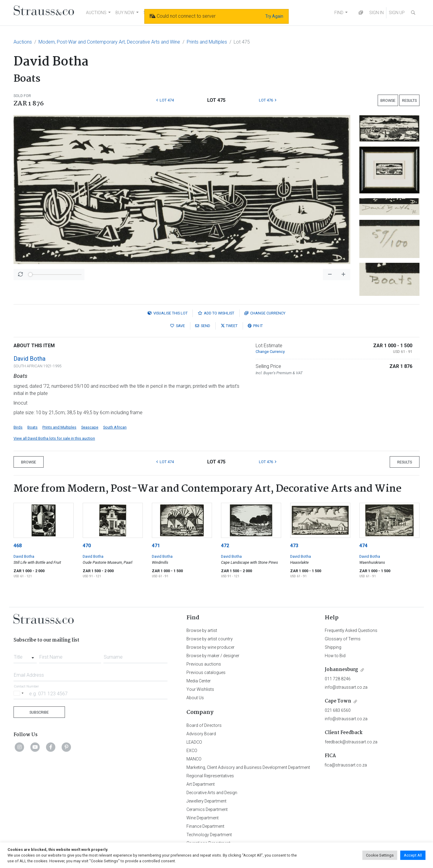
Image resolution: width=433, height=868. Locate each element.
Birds (18, 427)
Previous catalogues (206, 672)
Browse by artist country (210, 639)
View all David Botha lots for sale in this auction (54, 438)
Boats (32, 427)
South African (115, 427)
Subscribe (39, 712)
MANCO (194, 759)
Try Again (274, 16)
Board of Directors (204, 725)
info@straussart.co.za (346, 687)
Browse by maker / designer (213, 656)
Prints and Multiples (207, 42)
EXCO (192, 751)
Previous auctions (204, 664)
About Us (195, 698)
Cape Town (338, 701)
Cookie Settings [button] (380, 855)
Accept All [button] (413, 855)
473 (294, 546)
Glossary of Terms (343, 639)
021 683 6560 (338, 710)
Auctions (23, 42)
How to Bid (335, 656)
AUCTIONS (96, 13)
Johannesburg (341, 670)
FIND (339, 13)
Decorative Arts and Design (212, 793)
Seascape (90, 427)
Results (409, 100)
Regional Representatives (210, 776)
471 (156, 546)
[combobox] (25, 655)
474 (363, 546)
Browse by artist (202, 630)
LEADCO (194, 742)
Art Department (201, 784)
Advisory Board (201, 734)
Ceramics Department (207, 809)
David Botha (29, 359)
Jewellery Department (206, 801)
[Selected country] (20, 693)
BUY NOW (125, 13)
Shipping (333, 647)
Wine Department (203, 818)
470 (87, 546)
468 (18, 546)
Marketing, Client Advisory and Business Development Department (248, 767)
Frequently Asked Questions (351, 630)
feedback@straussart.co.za (351, 742)
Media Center (199, 681)
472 (225, 546)
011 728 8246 (338, 679)
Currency (265, 313)
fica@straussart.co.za (346, 765)
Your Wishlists (200, 689)
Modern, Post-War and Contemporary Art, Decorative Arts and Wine (109, 42)
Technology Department (209, 835)
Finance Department (205, 826)
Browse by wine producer (210, 647)
